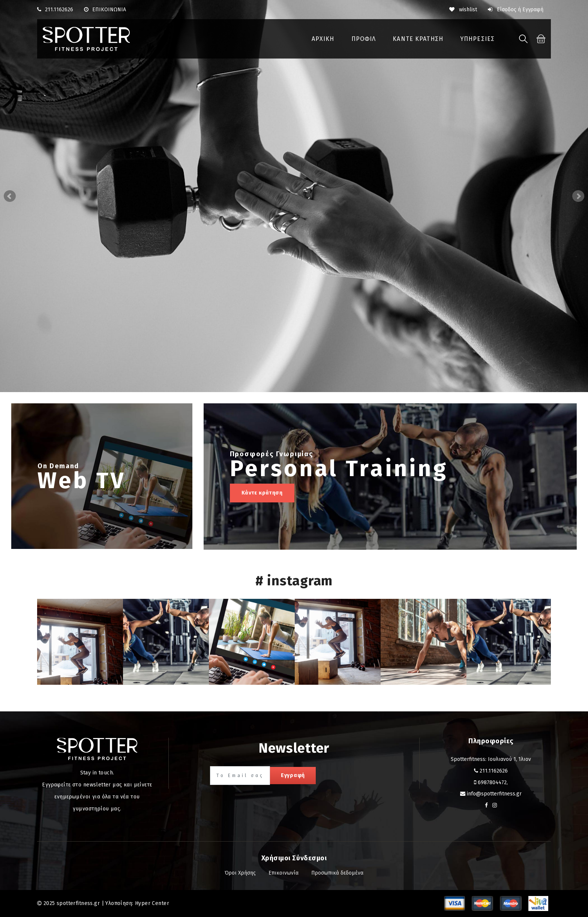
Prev (10, 196)
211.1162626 (59, 10)
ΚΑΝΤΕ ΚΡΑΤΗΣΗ (418, 39)
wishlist (463, 10)
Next (578, 196)
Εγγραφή (293, 775)
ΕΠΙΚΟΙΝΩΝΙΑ (105, 10)
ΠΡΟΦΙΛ (364, 39)
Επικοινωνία (283, 873)
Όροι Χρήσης (240, 873)
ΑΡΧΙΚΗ (323, 39)
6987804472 (492, 782)
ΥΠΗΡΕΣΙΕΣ (477, 39)
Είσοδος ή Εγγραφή (516, 10)
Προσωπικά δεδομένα (337, 873)
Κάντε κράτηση (262, 493)
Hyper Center (152, 903)
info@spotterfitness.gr (494, 794)
